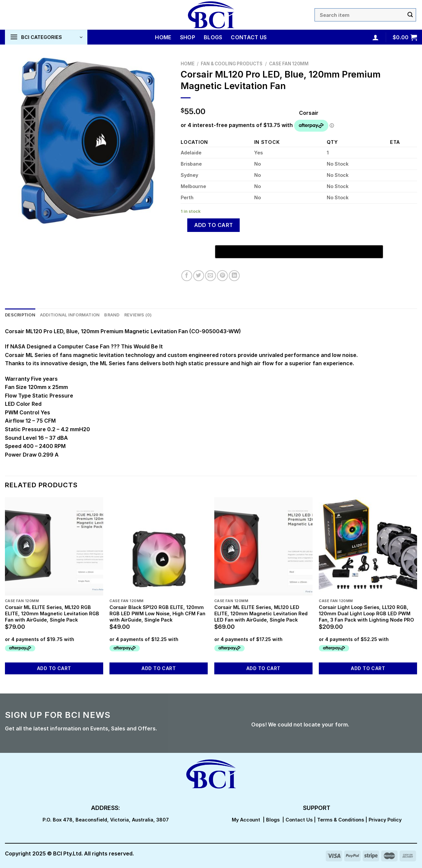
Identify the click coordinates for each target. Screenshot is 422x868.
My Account (246, 820)
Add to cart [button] (54, 668)
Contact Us (249, 37)
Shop (188, 37)
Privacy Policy (385, 820)
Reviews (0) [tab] (138, 315)
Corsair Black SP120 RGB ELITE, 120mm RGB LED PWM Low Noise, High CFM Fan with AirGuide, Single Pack (157, 613)
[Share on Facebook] (187, 276)
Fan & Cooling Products (232, 64)
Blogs (213, 37)
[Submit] (410, 15)
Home (163, 37)
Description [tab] (20, 315)
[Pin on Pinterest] (222, 276)
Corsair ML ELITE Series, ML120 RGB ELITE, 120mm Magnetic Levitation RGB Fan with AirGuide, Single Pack (52, 613)
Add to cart (214, 225)
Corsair (309, 113)
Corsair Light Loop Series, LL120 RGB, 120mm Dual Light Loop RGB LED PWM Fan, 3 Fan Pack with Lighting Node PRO (366, 613)
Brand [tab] (112, 315)
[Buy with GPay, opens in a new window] (299, 252)
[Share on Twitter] (199, 276)
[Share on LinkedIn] (234, 276)
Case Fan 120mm (289, 64)
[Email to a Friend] (211, 276)
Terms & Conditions (341, 820)
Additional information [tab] (70, 315)
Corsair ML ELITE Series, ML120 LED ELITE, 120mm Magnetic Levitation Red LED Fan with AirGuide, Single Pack (261, 613)
